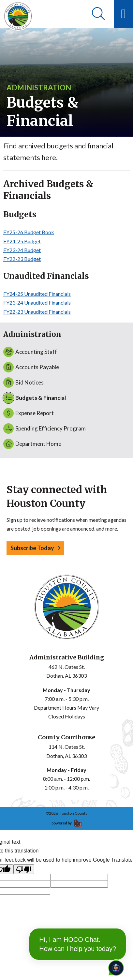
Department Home (32, 444)
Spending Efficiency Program (44, 429)
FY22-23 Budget (22, 259)
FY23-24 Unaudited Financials (37, 302)
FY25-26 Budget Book (29, 232)
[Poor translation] (24, 869)
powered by (66, 823)
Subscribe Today (35, 548)
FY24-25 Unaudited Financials (37, 294)
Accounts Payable (31, 367)
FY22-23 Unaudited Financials (37, 312)
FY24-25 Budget (22, 241)
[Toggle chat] (115, 967)
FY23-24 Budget (22, 250)
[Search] (98, 14)
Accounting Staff (30, 352)
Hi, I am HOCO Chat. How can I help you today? (78, 944)
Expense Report (29, 413)
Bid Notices (23, 383)
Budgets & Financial (35, 398)
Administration (39, 88)
